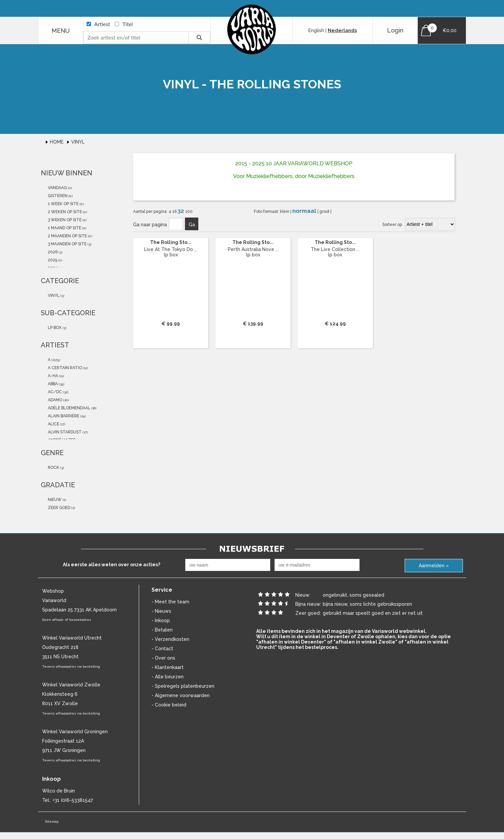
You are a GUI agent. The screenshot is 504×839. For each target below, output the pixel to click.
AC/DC (54, 392)
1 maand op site (64, 228)
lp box (54, 328)
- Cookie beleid (169, 705)
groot (325, 212)
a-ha (53, 376)
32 (181, 211)
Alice (53, 424)
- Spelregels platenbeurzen (183, 686)
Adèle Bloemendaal (69, 408)
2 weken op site (64, 212)
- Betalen (162, 630)
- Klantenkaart (168, 667)
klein (285, 212)
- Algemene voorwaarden (181, 695)
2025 (52, 260)
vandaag (57, 188)
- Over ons (163, 658)
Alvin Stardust (64, 432)
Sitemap (52, 821)
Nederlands (342, 30)
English (316, 30)
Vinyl (78, 142)
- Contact (162, 649)
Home (57, 142)
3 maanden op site (67, 244)
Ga (192, 225)
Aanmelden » (434, 566)
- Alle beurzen (168, 677)
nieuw (54, 500)
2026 (52, 252)
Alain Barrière (63, 416)
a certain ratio (64, 368)
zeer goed (59, 508)
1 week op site (63, 204)
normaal (305, 211)
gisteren (57, 196)
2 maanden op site (67, 236)
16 (175, 212)
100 (189, 212)
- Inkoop (161, 620)
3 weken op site (64, 220)
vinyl (53, 296)
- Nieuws (161, 611)
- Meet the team (170, 602)
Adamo (55, 400)
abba (52, 384)
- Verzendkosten (170, 639)
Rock (53, 468)
